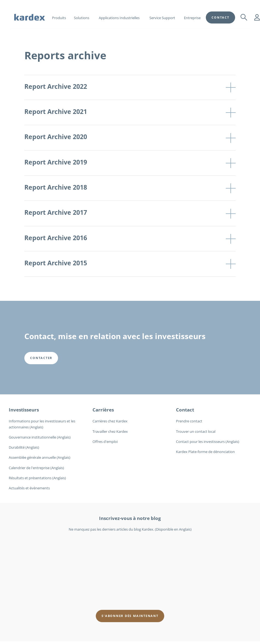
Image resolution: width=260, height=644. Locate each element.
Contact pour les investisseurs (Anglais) (208, 442)
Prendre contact (189, 421)
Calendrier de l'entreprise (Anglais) (36, 468)
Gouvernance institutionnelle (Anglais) (40, 437)
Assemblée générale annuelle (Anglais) (40, 457)
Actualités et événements (29, 488)
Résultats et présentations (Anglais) (37, 478)
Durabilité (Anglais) (24, 447)
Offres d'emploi (105, 442)
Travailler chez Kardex (110, 431)
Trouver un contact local (196, 431)
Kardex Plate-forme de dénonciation (205, 452)
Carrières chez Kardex (110, 421)
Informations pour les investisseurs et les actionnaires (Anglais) (42, 424)
